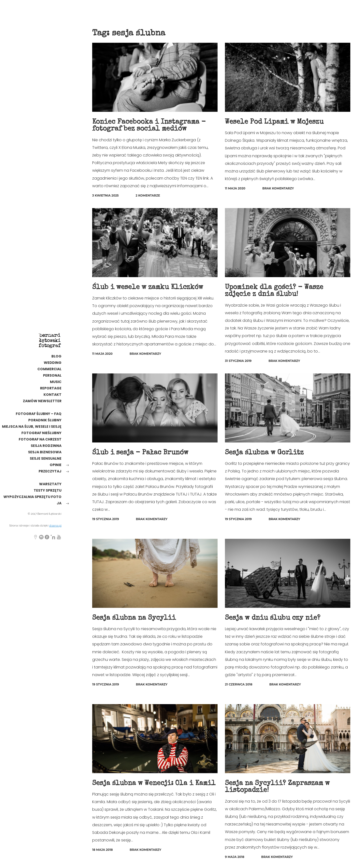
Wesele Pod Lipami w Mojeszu (274, 122)
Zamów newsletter (42, 401)
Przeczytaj (50, 471)
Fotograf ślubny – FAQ (39, 414)
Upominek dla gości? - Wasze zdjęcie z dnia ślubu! (274, 290)
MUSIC (56, 382)
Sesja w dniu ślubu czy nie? (273, 617)
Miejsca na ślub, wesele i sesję (32, 427)
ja (59, 503)
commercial (49, 369)
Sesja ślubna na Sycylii (134, 617)
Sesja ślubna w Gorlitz (265, 452)
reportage (51, 388)
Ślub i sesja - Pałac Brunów (141, 452)
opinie (56, 465)
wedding (53, 363)
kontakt (52, 395)
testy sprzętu (48, 490)
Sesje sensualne (46, 458)
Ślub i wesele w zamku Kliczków (148, 287)
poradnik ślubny (45, 420)
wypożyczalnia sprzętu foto (32, 497)
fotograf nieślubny (41, 433)
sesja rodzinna (46, 446)
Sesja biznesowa (45, 452)
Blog (56, 356)
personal (52, 375)
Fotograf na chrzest (40, 439)
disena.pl (55, 526)
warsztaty (50, 484)
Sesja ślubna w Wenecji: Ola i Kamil (155, 782)
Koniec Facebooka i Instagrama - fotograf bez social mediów (149, 126)
